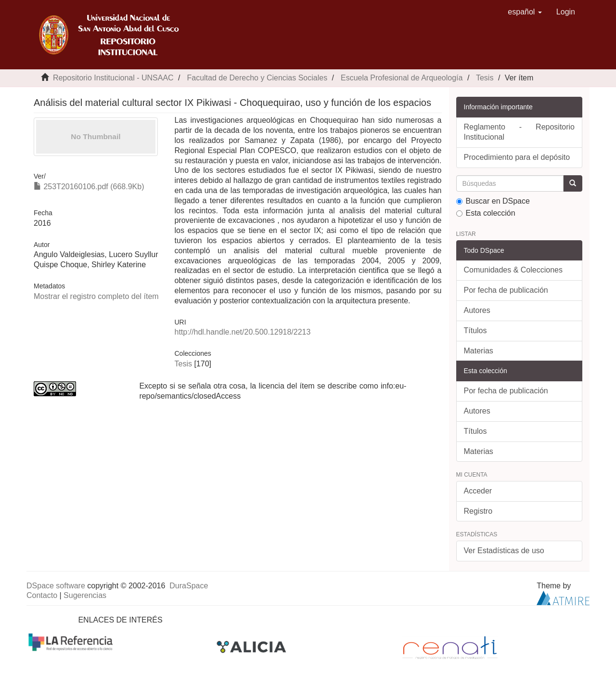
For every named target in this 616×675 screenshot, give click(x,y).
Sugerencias (85, 595)
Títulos (475, 331)
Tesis (485, 78)
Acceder (478, 491)
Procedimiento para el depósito (517, 157)
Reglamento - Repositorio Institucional (520, 132)
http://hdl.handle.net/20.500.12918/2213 (242, 332)
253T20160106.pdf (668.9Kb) (89, 187)
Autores (477, 310)
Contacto (42, 595)
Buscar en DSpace (493, 201)
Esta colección (486, 213)
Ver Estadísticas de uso (504, 551)
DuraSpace (189, 586)
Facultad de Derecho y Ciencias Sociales (257, 78)
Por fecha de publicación (506, 290)
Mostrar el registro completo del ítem (96, 296)
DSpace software (56, 586)
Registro (478, 511)
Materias (479, 351)
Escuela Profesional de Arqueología (402, 78)
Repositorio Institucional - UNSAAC (113, 78)
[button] (525, 12)
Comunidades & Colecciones (513, 270)
